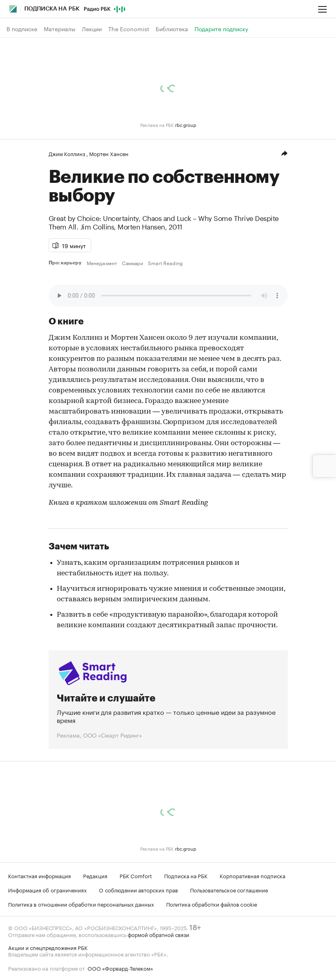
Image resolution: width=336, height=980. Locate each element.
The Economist (129, 29)
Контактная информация (40, 875)
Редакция (95, 875)
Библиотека (172, 29)
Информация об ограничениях (47, 890)
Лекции (92, 29)
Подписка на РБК (186, 875)
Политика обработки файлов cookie (212, 904)
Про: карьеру (66, 263)
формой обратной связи (158, 934)
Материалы (60, 29)
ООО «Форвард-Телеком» (120, 968)
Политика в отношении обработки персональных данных (81, 904)
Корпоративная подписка (253, 875)
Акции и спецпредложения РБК (48, 947)
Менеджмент (102, 263)
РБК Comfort (136, 875)
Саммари (133, 263)
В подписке (22, 29)
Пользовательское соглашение (229, 890)
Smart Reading (165, 263)
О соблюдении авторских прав (138, 890)
